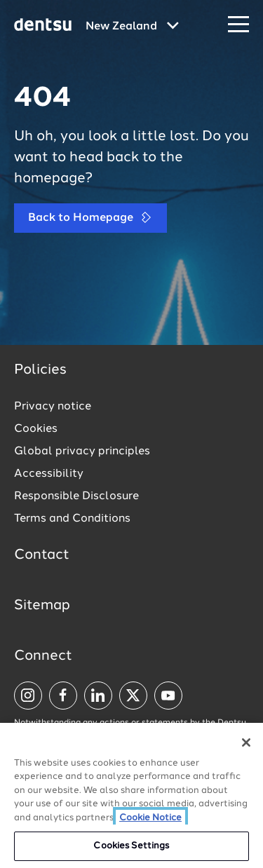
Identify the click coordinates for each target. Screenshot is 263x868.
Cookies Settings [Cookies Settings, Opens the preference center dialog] (131, 849)
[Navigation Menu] (238, 25)
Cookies (36, 429)
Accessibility (49, 474)
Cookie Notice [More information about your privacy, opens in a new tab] (150, 821)
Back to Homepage (90, 218)
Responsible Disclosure (76, 496)
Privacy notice (53, 407)
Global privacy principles (82, 452)
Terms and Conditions (72, 519)
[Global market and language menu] (132, 27)
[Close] (246, 745)
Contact (42, 555)
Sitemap (42, 606)
